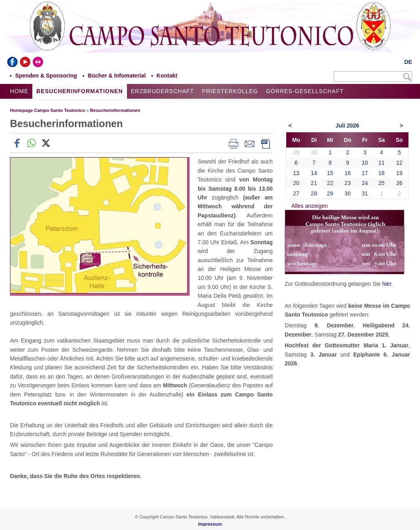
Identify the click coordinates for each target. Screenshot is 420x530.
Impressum (210, 524)
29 (330, 193)
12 (399, 163)
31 (365, 193)
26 (399, 183)
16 (348, 173)
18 (382, 173)
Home (19, 91)
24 (365, 183)
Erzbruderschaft (162, 91)
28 (314, 193)
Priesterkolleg (230, 91)
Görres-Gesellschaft (305, 91)
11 (382, 163)
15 (330, 173)
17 (365, 173)
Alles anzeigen (310, 206)
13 (296, 173)
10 (365, 163)
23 (348, 183)
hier (387, 284)
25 (382, 183)
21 (314, 183)
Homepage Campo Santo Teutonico (48, 110)
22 (330, 183)
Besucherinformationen (80, 91)
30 (348, 193)
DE (408, 62)
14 (314, 173)
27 (296, 193)
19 (399, 173)
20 (296, 183)
